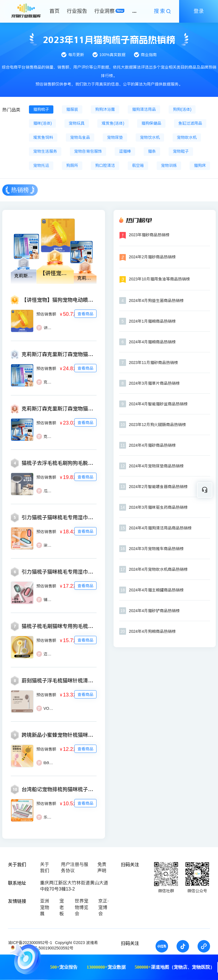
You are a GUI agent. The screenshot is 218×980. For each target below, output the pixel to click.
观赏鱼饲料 (43, 137)
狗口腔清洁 (105, 165)
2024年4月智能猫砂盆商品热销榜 (158, 404)
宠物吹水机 (187, 137)
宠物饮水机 (150, 137)
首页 (54, 11)
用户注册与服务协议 (75, 867)
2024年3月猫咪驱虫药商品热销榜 (158, 507)
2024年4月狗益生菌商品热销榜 (156, 301)
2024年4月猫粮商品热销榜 (152, 342)
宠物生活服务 (45, 151)
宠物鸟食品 (80, 137)
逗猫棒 (125, 151)
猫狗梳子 (41, 109)
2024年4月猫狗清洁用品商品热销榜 (160, 528)
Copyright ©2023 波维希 (76, 943)
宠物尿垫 (115, 137)
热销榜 (20, 190)
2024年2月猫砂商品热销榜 (152, 257)
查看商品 (85, 314)
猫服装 (72, 109)
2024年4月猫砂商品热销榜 (152, 445)
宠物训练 (169, 165)
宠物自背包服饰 (88, 151)
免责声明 (102, 867)
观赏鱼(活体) (113, 123)
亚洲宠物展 (45, 907)
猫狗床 (200, 165)
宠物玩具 (77, 123)
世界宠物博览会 (81, 907)
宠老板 (62, 907)
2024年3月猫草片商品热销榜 (154, 383)
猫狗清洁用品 (144, 109)
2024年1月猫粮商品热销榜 (152, 321)
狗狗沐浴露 (105, 109)
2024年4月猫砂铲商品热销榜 (154, 611)
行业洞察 (104, 11)
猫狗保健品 (151, 123)
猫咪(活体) (42, 123)
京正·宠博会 (103, 907)
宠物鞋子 (181, 151)
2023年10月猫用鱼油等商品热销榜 (159, 279)
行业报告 (77, 11)
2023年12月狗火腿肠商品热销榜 (157, 425)
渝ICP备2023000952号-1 (30, 943)
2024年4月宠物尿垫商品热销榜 (156, 466)
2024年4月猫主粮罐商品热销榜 (156, 590)
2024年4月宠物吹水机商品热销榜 (158, 569)
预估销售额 (46, 314)
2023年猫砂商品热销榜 (149, 235)
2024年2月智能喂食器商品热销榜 (158, 487)
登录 (199, 11)
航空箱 (138, 165)
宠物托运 (41, 165)
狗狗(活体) (182, 109)
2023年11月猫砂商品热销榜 (153, 363)
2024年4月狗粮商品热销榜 (152, 631)
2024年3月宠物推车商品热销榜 (156, 549)
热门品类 (11, 110)
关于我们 (45, 867)
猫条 (152, 151)
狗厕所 (72, 165)
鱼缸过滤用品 (190, 123)
